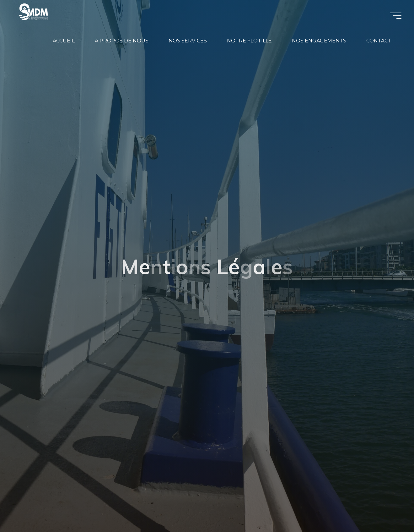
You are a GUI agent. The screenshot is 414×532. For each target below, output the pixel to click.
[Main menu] (396, 16)
